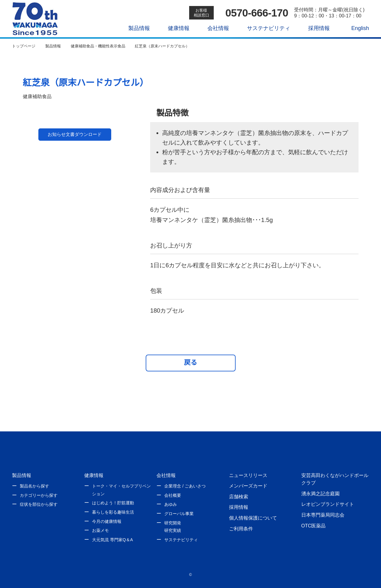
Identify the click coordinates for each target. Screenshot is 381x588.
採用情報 (314, 28)
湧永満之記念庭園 (320, 493)
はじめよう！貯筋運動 (113, 503)
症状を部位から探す (39, 504)
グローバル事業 (179, 514)
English (356, 28)
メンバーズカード (248, 486)
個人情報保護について (253, 518)
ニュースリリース (248, 475)
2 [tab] (91, 218)
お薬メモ (100, 530)
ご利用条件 (241, 529)
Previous (29, 154)
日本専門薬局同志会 (323, 515)
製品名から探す (34, 486)
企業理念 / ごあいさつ (185, 486)
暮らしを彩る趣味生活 (113, 512)
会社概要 (173, 495)
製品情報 (135, 28)
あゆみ (171, 504)
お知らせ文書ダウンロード (75, 242)
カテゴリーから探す (39, 495)
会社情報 (214, 28)
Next (121, 154)
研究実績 (173, 530)
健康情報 (174, 28)
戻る (191, 362)
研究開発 (173, 523)
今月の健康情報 (107, 521)
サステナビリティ (264, 28)
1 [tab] (56, 218)
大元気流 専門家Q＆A (112, 540)
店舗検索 (239, 496)
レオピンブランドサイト (328, 504)
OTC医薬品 (313, 526)
